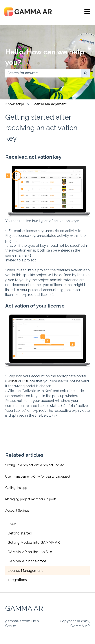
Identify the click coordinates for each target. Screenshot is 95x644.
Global (12, 381)
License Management (49, 104)
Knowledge (15, 104)
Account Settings (17, 511)
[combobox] (43, 73)
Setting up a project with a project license (35, 465)
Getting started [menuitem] (20, 533)
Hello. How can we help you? (45, 57)
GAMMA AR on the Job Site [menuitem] (30, 552)
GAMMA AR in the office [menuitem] (27, 561)
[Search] (86, 73)
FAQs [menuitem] (12, 524)
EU (25, 381)
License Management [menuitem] (25, 571)
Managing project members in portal (31, 499)
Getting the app (16, 488)
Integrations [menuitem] (17, 580)
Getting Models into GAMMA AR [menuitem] (34, 542)
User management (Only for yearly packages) (38, 477)
